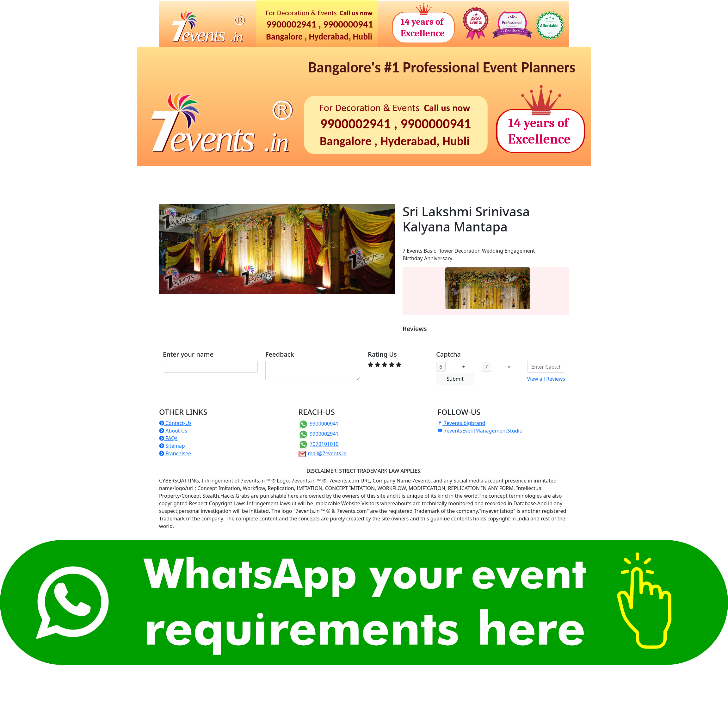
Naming (231, 175)
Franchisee (175, 453)
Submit (455, 379)
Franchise (282, 187)
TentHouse (177, 187)
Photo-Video (474, 175)
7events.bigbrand (461, 423)
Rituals (263, 175)
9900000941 (324, 424)
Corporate (297, 175)
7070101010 (324, 444)
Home (169, 175)
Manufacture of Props (230, 187)
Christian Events (381, 175)
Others (316, 187)
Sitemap (172, 446)
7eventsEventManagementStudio (480, 431)
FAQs (168, 438)
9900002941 (324, 434)
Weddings (336, 175)
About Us (173, 431)
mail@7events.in (327, 453)
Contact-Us (175, 423)
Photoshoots (430, 175)
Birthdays (195, 175)
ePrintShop (517, 175)
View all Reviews (546, 379)
